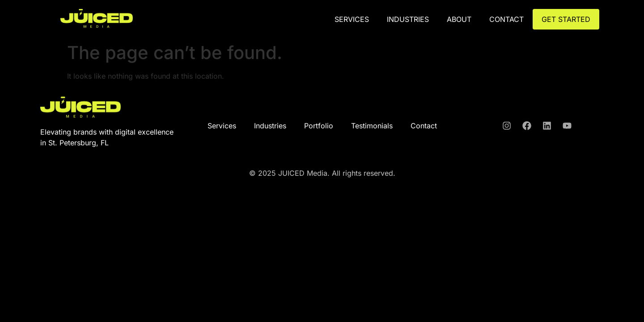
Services (352, 19)
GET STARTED (566, 19)
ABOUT (459, 19)
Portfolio (319, 126)
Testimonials (372, 126)
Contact (424, 126)
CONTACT (506, 19)
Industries (408, 19)
